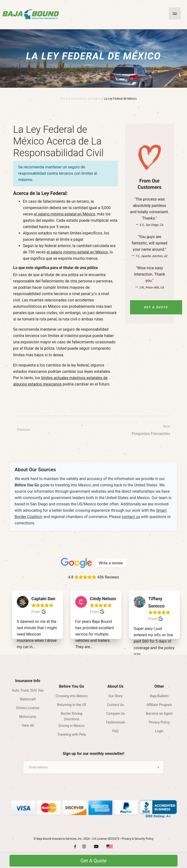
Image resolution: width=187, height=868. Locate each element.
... (34, 647)
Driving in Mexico (72, 726)
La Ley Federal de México (120, 99)
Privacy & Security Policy (138, 839)
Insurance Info (28, 681)
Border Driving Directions (72, 715)
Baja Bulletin (159, 696)
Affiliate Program (159, 705)
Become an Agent (159, 714)
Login (159, 731)
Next (151, 431)
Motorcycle (28, 717)
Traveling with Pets (71, 734)
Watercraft (28, 699)
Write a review (111, 563)
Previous (23, 430)
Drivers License (28, 708)
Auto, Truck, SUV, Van (28, 690)
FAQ (115, 731)
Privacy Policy (159, 722)
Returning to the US (72, 705)
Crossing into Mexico (72, 696)
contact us (131, 517)
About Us (115, 686)
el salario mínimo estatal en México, (65, 214)
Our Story (115, 696)
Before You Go (71, 686)
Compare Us (116, 714)
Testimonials (115, 722)
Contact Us (116, 705)
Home (64, 99)
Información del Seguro (86, 99)
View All (28, 725)
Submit (158, 767)
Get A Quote (156, 307)
